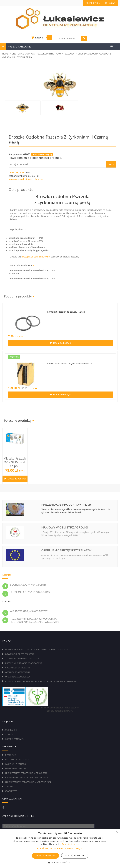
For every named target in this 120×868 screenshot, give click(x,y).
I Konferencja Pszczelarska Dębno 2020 (26, 773)
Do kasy (110, 3)
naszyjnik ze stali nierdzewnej (36, 257)
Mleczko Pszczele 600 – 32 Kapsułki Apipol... (15, 462)
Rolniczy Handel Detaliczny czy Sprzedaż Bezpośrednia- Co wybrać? (42, 681)
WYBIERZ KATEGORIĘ (19, 47)
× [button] (116, 832)
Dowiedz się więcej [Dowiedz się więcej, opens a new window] (70, 844)
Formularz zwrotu (15, 769)
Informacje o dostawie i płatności (26, 179)
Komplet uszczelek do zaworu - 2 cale (66, 312)
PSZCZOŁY (69, 54)
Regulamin (11, 755)
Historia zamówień (14, 739)
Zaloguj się (11, 730)
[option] (15, 456)
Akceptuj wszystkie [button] (45, 856)
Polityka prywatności (17, 760)
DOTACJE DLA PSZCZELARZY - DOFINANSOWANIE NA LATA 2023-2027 (37, 650)
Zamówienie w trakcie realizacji (22, 659)
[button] (60, 849)
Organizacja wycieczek (18, 677)
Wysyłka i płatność (15, 764)
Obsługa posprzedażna (18, 672)
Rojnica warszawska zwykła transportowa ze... (70, 364)
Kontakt (9, 787)
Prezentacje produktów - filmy (67, 505)
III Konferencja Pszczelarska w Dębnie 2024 (28, 782)
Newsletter (11, 791)
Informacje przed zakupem (19, 654)
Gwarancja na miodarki (17, 668)
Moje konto (93, 3)
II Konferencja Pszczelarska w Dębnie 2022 (28, 778)
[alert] (60, 848)
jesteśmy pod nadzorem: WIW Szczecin (60, 708)
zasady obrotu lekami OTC (60, 711)
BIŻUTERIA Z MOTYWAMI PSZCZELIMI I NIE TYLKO (36, 54)
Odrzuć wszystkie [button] (75, 856)
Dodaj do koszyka (62, 343)
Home (5, 54)
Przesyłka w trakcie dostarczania (24, 663)
